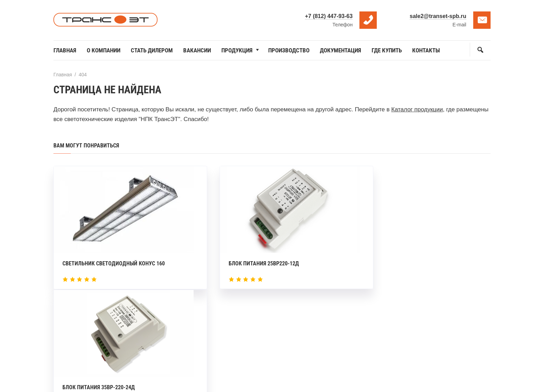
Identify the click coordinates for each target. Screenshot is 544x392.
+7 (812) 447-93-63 (329, 16)
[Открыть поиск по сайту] (480, 50)
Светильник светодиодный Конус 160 (114, 261)
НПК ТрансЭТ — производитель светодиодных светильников (105, 20)
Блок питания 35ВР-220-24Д (399, 261)
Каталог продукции (417, 109)
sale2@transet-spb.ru (438, 16)
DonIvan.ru (288, 375)
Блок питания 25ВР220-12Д (248, 261)
